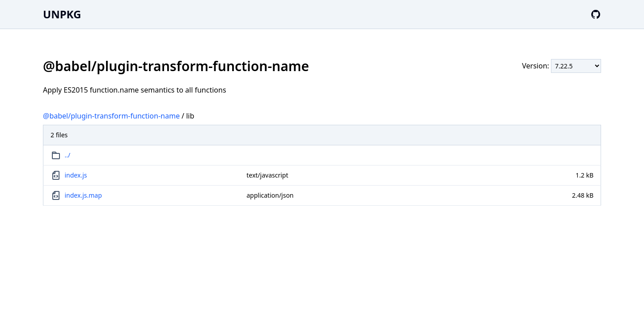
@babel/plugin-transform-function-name (111, 116)
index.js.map (83, 195)
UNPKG (62, 14)
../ (68, 155)
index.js (76, 175)
